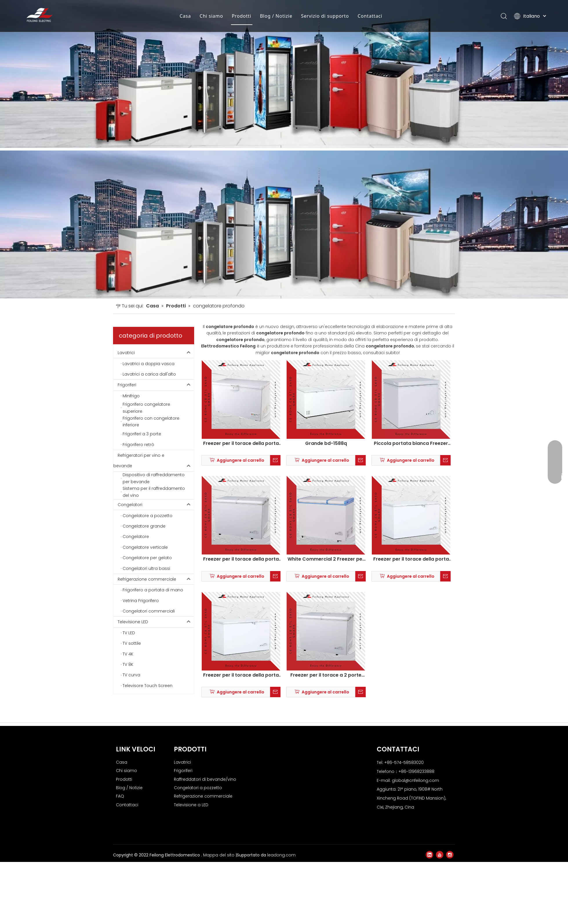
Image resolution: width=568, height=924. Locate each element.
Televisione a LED (191, 805)
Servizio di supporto (319, 16)
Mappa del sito (219, 855)
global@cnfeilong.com (415, 780)
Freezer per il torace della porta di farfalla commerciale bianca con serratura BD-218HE (241, 559)
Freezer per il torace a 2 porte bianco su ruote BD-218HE (326, 675)
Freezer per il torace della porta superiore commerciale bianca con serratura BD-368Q (241, 675)
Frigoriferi (156, 385)
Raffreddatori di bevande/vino (205, 779)
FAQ (120, 796)
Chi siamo (206, 16)
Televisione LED (156, 622)
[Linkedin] (429, 855)
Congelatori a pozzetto (198, 788)
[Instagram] (450, 855)
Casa (180, 16)
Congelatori (156, 505)
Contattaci (364, 16)
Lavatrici (156, 353)
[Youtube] (440, 855)
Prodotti (236, 16)
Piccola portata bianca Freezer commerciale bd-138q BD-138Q (411, 443)
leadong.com (281, 855)
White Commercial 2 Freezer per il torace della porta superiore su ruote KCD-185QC (326, 559)
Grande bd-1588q (326, 443)
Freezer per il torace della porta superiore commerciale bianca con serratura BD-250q (411, 559)
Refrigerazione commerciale (156, 579)
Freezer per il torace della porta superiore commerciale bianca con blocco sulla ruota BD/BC (241, 443)
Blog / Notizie (271, 16)
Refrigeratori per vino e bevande (154, 461)
